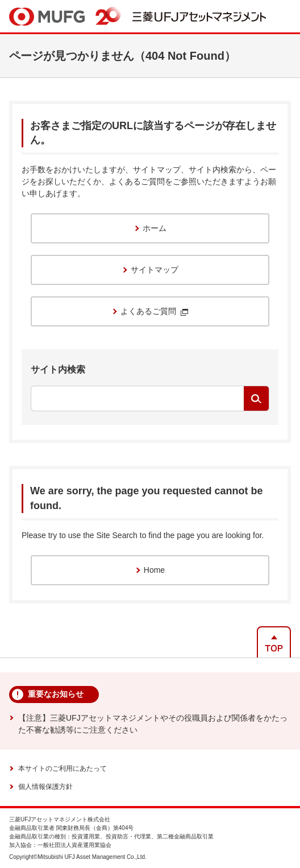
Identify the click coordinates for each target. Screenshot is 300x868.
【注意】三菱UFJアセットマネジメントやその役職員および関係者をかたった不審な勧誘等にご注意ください (153, 724)
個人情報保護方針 (45, 787)
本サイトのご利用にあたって (63, 768)
